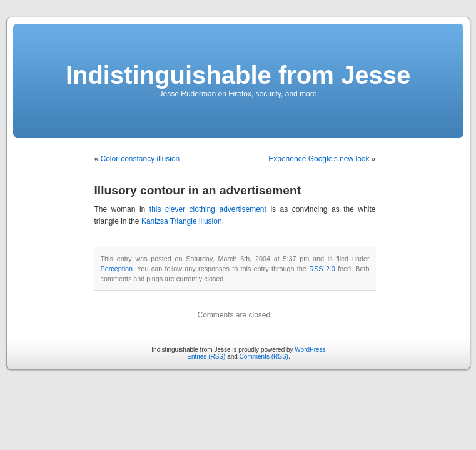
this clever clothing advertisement (208, 209)
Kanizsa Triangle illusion (182, 221)
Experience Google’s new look (319, 159)
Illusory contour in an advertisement (198, 190)
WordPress (310, 350)
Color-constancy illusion (140, 159)
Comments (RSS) (264, 357)
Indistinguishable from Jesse (238, 75)
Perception (117, 269)
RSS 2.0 (322, 269)
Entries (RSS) (206, 357)
